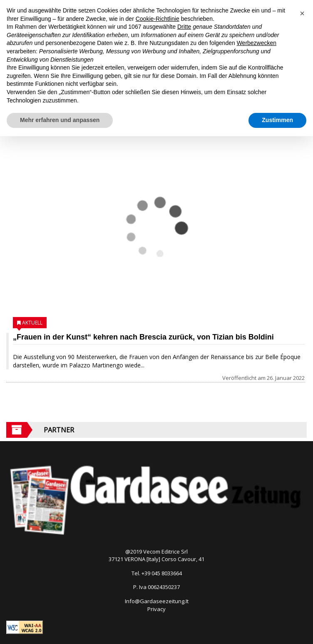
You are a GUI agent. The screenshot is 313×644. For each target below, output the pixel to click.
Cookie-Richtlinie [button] (158, 19)
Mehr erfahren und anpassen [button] (60, 120)
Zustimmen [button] (277, 120)
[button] (302, 13)
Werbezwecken (257, 43)
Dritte (184, 27)
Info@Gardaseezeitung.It (157, 601)
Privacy (156, 609)
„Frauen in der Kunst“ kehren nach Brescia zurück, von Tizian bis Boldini (143, 337)
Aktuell (32, 323)
